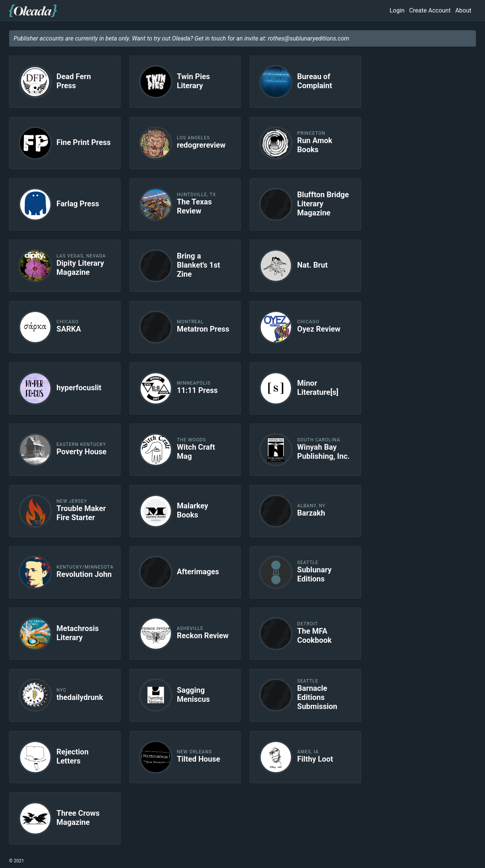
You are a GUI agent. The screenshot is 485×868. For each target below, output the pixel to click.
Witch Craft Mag (196, 452)
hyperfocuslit (79, 388)
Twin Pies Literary (193, 81)
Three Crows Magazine (78, 818)
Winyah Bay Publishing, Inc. (323, 452)
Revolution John (84, 574)
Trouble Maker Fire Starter (81, 513)
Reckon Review (203, 636)
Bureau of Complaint (314, 81)
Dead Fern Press (74, 81)
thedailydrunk (80, 697)
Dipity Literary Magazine (80, 268)
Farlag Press (78, 204)
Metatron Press (203, 329)
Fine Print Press (84, 142)
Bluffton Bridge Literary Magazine (323, 204)
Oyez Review (319, 329)
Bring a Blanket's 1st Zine (199, 265)
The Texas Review (194, 206)
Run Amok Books (315, 145)
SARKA (69, 329)
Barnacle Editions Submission (317, 697)
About (463, 10)
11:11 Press (197, 390)
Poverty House (81, 452)
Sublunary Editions (314, 574)
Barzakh (311, 513)
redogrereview (201, 145)
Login (397, 10)
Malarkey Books (193, 510)
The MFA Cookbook (314, 636)
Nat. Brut (312, 265)
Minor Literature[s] (318, 388)
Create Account (430, 10)
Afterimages (198, 572)
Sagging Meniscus (193, 695)
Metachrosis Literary (78, 633)
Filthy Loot (315, 759)
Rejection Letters (73, 756)
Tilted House (199, 759)
